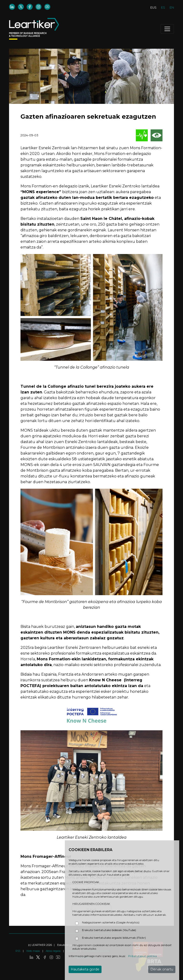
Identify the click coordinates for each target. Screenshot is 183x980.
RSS (18, 951)
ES (163, 8)
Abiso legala (53, 951)
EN (172, 8)
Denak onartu (162, 969)
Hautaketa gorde (85, 969)
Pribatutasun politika (142, 956)
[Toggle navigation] (167, 29)
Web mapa (33, 951)
